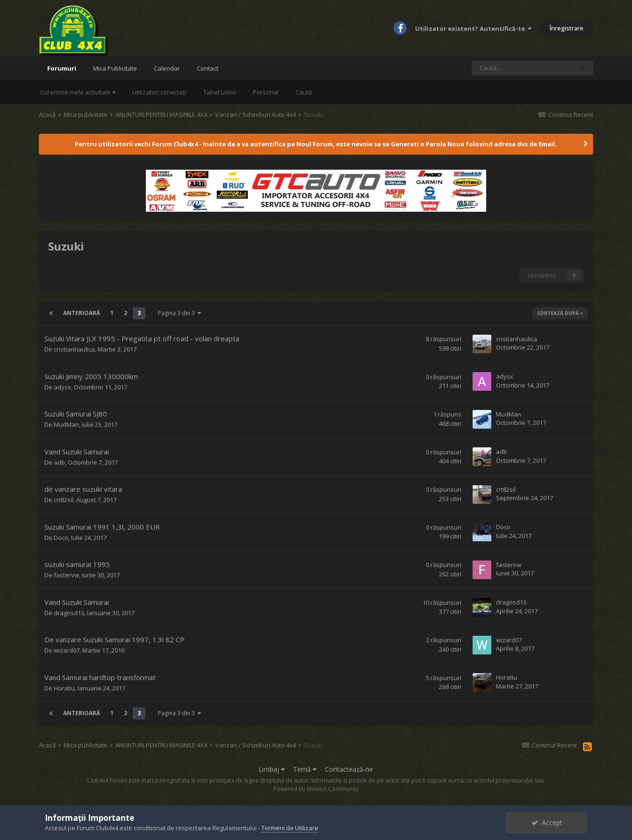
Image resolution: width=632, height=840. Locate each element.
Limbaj (272, 769)
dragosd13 (69, 613)
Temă (305, 769)
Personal (266, 92)
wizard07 (67, 650)
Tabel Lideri (220, 92)
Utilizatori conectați (159, 92)
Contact (208, 68)
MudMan (66, 424)
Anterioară (82, 313)
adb (59, 462)
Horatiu (64, 688)
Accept (547, 822)
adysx (62, 387)
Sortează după (560, 313)
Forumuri (62, 72)
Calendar (167, 68)
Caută (304, 92)
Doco (61, 538)
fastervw (66, 575)
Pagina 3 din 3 (180, 313)
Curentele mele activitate (78, 92)
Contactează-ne (349, 769)
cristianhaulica (74, 349)
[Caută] (522, 68)
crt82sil (64, 500)
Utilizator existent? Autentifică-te (473, 29)
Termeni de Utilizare (290, 828)
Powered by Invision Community (316, 789)
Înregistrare (567, 28)
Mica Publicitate (115, 68)
